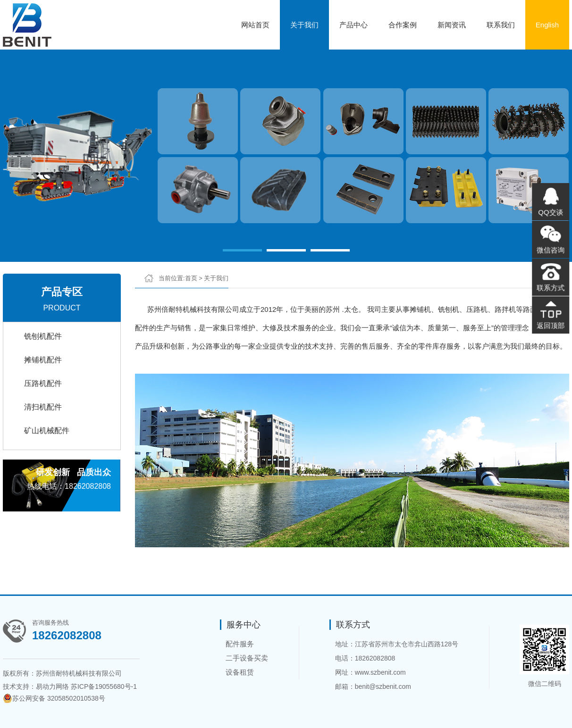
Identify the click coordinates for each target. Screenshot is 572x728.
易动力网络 (52, 686)
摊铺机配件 (43, 360)
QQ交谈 (551, 214)
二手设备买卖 (247, 658)
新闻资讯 (452, 25)
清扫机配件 (43, 407)
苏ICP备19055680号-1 (104, 686)
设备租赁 (240, 672)
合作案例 (403, 25)
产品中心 (353, 25)
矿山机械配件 (47, 431)
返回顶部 (551, 323)
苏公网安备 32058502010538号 (54, 698)
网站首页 (255, 25)
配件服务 (240, 644)
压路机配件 (43, 383)
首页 (191, 278)
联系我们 (501, 25)
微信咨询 (551, 250)
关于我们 (304, 25)
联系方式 (551, 286)
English (547, 25)
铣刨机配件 (43, 336)
